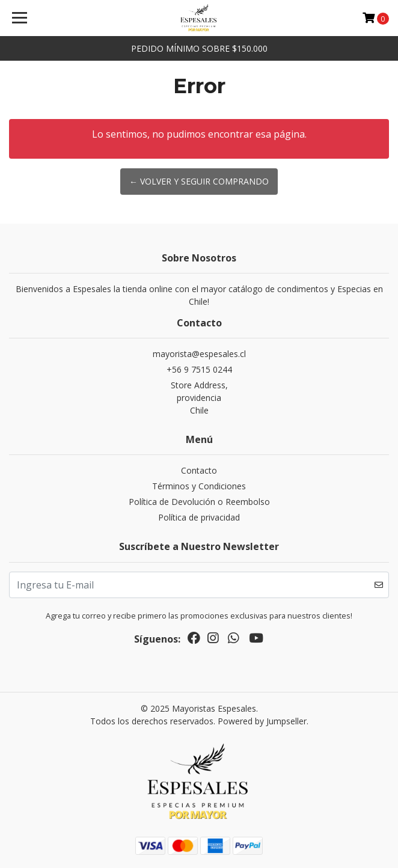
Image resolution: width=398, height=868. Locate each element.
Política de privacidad (199, 517)
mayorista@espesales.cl (199, 354)
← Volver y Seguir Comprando (199, 181)
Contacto (199, 470)
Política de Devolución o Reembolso (199, 502)
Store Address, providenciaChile (199, 398)
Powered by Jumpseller (262, 721)
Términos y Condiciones (199, 486)
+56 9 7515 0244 (199, 369)
